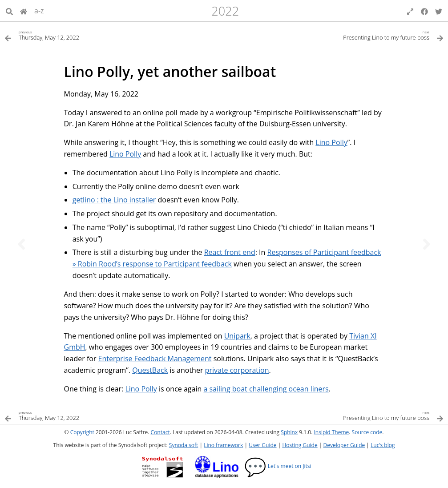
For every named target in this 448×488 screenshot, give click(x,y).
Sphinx (289, 432)
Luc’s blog (383, 445)
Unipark (237, 336)
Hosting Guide (300, 445)
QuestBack (150, 370)
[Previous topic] (21, 244)
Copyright (82, 432)
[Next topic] (427, 244)
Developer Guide (344, 445)
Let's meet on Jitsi (278, 466)
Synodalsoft (184, 445)
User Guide (262, 445)
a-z (39, 11)
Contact (160, 432)
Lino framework (223, 445)
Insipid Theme (331, 432)
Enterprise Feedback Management (155, 359)
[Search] (9, 11)
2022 (225, 11)
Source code (367, 432)
